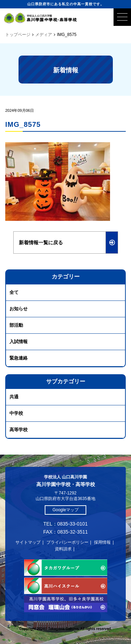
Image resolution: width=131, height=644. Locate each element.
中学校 (16, 413)
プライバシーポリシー (67, 542)
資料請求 (63, 549)
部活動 (16, 325)
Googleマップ (65, 510)
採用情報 (102, 542)
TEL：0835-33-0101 (65, 524)
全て (14, 292)
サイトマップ (28, 542)
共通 (14, 397)
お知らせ (19, 309)
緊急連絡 (19, 358)
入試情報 (19, 342)
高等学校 (19, 430)
